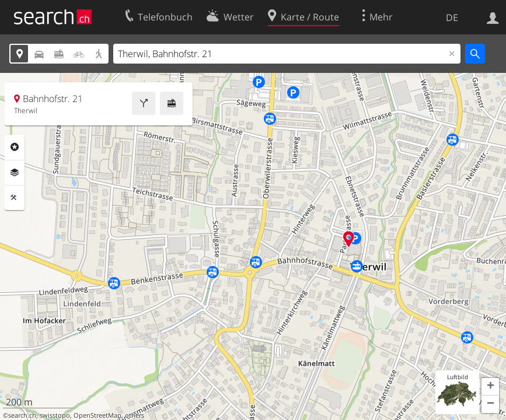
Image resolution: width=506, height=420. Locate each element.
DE (452, 17)
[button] (490, 387)
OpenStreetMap (97, 415)
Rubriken (15, 147)
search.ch (22, 415)
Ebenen (15, 173)
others (135, 415)
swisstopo (55, 415)
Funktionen (15, 198)
